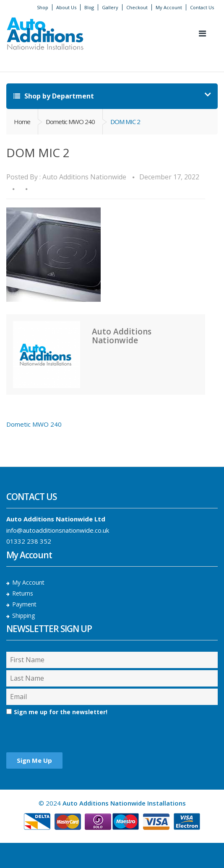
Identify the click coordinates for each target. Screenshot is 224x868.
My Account (169, 7)
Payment (24, 604)
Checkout (137, 7)
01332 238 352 (29, 541)
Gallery (110, 7)
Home (22, 122)
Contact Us (202, 7)
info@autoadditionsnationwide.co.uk (58, 530)
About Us (66, 7)
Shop (43, 7)
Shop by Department (54, 96)
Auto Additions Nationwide (84, 177)
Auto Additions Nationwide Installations (124, 803)
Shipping (23, 615)
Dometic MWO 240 (70, 122)
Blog (89, 7)
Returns (23, 593)
